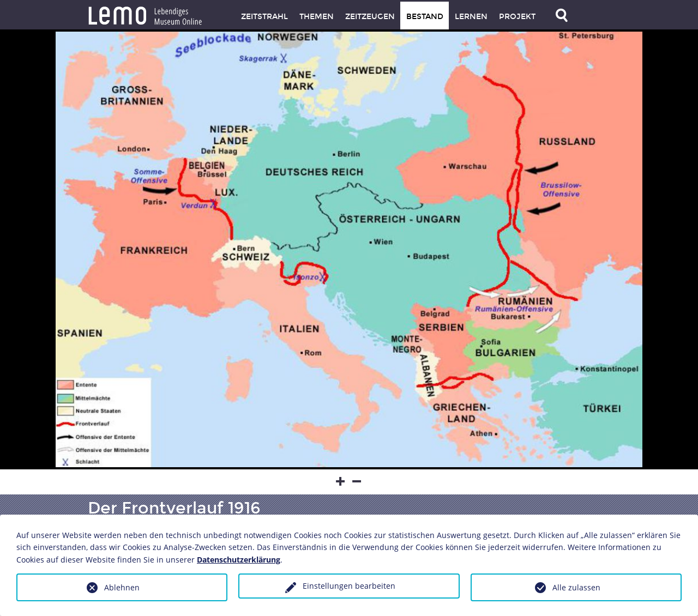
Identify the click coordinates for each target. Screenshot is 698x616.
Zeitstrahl (264, 17)
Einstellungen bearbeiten (349, 586)
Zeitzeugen (370, 17)
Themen (317, 17)
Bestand (425, 17)
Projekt (517, 17)
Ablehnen (122, 587)
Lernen (471, 17)
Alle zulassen (576, 587)
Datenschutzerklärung (239, 560)
